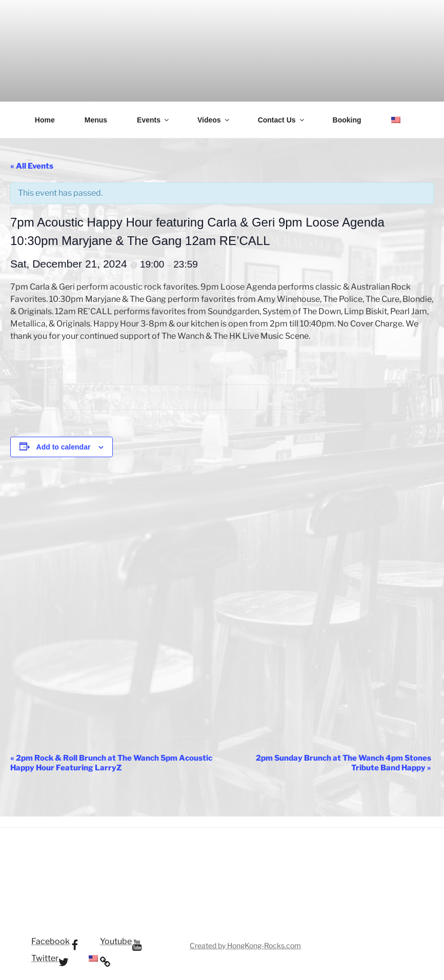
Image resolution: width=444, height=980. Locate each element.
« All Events (32, 166)
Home (45, 120)
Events (154, 120)
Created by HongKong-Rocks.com (245, 945)
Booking (347, 120)
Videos (214, 120)
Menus (96, 120)
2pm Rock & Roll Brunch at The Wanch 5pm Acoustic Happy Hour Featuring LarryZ (111, 763)
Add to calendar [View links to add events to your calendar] (64, 447)
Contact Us (282, 120)
